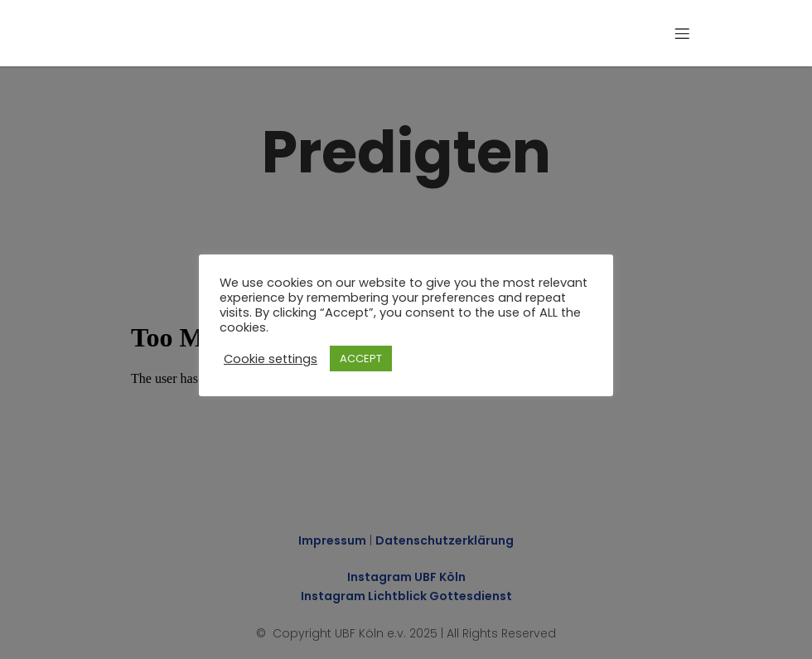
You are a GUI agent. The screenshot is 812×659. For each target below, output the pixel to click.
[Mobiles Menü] (682, 33)
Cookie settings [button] (271, 359)
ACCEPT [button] (361, 359)
